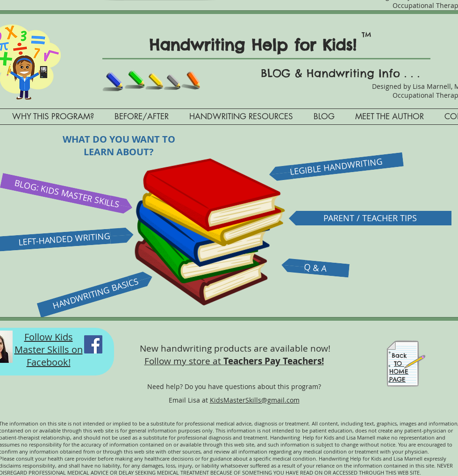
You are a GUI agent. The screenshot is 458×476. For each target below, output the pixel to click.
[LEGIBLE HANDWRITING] (336, 167)
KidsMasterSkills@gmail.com (255, 400)
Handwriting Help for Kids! (259, 45)
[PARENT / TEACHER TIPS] (370, 218)
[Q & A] (315, 268)
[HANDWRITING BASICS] (96, 294)
